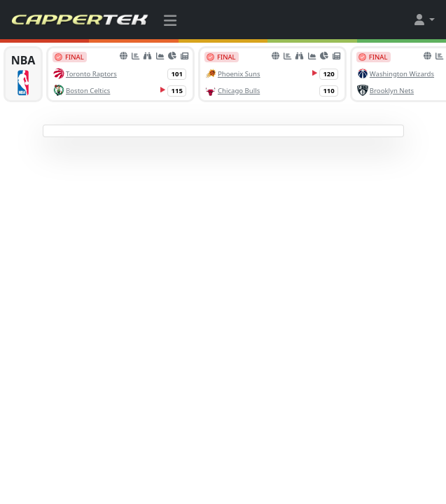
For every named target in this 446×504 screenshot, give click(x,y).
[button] (424, 20)
